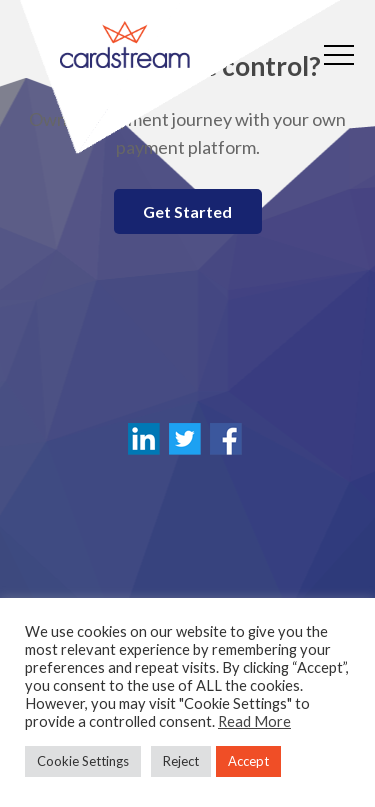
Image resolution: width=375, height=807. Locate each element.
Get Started (187, 211)
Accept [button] (248, 761)
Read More (254, 721)
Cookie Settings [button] (83, 761)
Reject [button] (181, 761)
